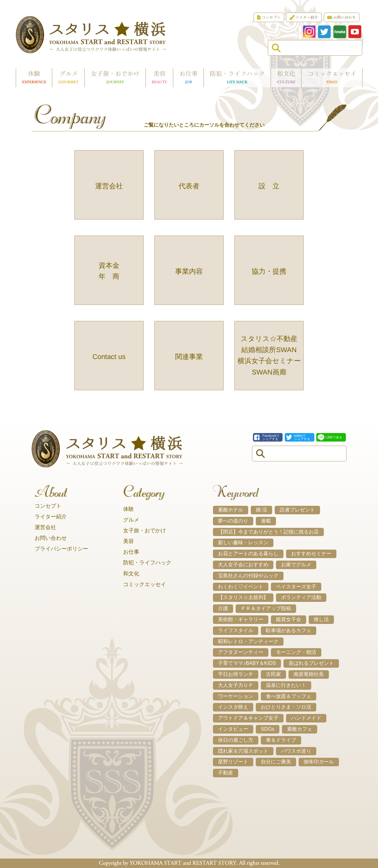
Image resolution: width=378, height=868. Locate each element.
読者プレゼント (297, 510)
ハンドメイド (306, 718)
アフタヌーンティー (241, 652)
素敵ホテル (231, 510)
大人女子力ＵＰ (236, 685)
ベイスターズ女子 (296, 587)
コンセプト (48, 506)
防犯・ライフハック (147, 563)
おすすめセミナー (311, 554)
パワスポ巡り (296, 751)
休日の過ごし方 (236, 740)
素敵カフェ (300, 729)
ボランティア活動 (301, 597)
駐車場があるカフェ (289, 630)
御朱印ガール (319, 762)
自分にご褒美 (276, 762)
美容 (129, 541)
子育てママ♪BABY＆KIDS (247, 663)
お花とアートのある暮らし (248, 554)
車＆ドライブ (281, 740)
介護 (223, 608)
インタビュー (233, 729)
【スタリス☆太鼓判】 (243, 597)
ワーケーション (236, 696)
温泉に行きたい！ (286, 685)
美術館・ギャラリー (241, 619)
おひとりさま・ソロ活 (286, 707)
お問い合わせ (51, 538)
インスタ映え (233, 707)
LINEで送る (334, 437)
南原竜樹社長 (309, 674)
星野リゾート (233, 762)
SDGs (268, 729)
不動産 (226, 773)
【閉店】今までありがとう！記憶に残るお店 (268, 532)
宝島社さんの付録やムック (248, 576)
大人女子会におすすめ (243, 565)
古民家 (273, 674)
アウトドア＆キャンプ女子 (248, 718)
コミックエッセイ (145, 584)
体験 (129, 509)
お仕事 (131, 552)
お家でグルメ (296, 565)
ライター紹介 (51, 517)
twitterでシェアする (302, 437)
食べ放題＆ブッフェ (289, 696)
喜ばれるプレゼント (311, 663)
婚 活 (261, 510)
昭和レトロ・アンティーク (248, 641)
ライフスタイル (236, 630)
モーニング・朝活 (296, 652)
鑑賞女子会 (289, 619)
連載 (266, 521)
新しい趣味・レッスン (243, 542)
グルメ (131, 520)
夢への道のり (233, 521)
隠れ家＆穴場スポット (243, 751)
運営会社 (45, 527)
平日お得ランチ (236, 674)
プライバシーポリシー (61, 549)
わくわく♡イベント (241, 587)
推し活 (321, 619)
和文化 (131, 574)
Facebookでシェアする (271, 437)
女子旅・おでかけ (145, 531)
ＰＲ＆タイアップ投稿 (266, 608)
